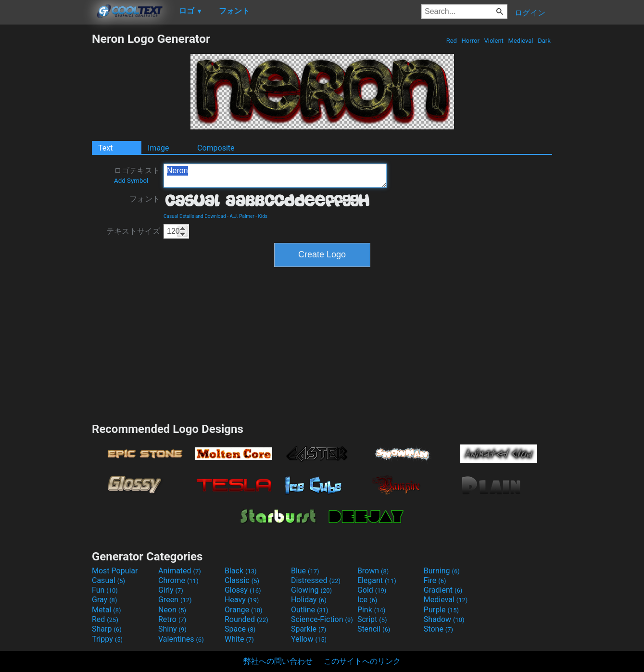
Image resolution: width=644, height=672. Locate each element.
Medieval (520, 41)
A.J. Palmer (242, 216)
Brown (373, 571)
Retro (172, 619)
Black (241, 571)
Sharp (107, 629)
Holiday (309, 600)
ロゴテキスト (137, 175)
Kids (263, 216)
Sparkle (309, 629)
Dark (544, 41)
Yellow (309, 639)
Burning (442, 571)
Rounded (246, 619)
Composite (216, 148)
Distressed (316, 580)
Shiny (172, 629)
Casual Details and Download (195, 216)
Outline (310, 610)
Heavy (242, 600)
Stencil (374, 629)
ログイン (530, 13)
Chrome (178, 580)
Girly (171, 590)
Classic (242, 580)
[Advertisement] (46, 176)
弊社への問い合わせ (278, 661)
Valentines (181, 639)
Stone (438, 629)
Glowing (311, 590)
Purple (441, 610)
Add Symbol (131, 181)
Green (175, 600)
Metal (107, 610)
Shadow (444, 619)
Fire (435, 580)
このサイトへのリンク (362, 661)
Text (105, 148)
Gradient (443, 590)
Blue (305, 571)
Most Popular (115, 571)
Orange (244, 610)
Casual (108, 580)
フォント (145, 199)
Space (240, 629)
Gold (372, 590)
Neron (275, 176)
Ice (367, 600)
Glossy (243, 590)
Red (451, 41)
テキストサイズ (133, 231)
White (239, 639)
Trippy (107, 639)
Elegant (377, 580)
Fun (105, 590)
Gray (104, 600)
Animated (180, 571)
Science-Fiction (322, 619)
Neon (172, 610)
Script (372, 619)
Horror (470, 41)
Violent (494, 41)
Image (158, 148)
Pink (372, 610)
